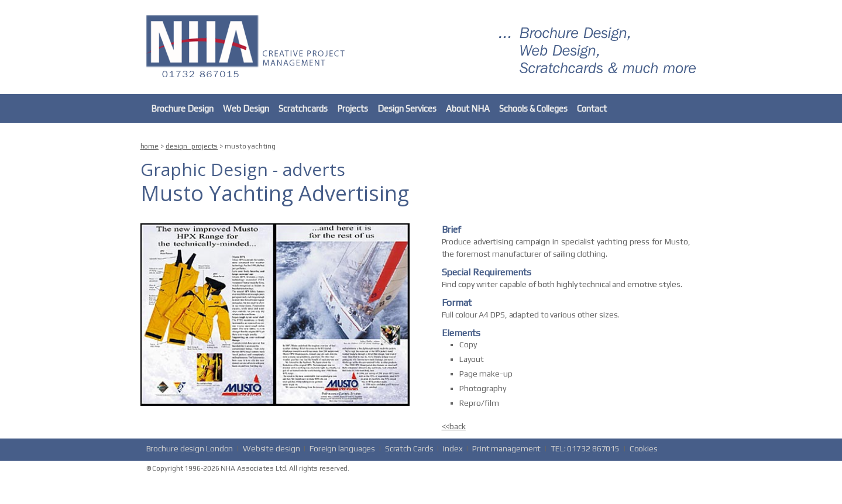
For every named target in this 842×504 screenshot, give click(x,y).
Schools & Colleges (533, 108)
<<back (454, 426)
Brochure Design (182, 108)
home (150, 146)
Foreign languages (342, 448)
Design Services (407, 108)
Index (453, 448)
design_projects (192, 146)
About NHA (468, 108)
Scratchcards (303, 108)
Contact (592, 108)
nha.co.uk (249, 45)
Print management (506, 448)
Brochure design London (190, 448)
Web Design (246, 108)
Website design (271, 448)
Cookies (644, 448)
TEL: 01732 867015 (585, 448)
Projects (353, 108)
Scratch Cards (409, 448)
